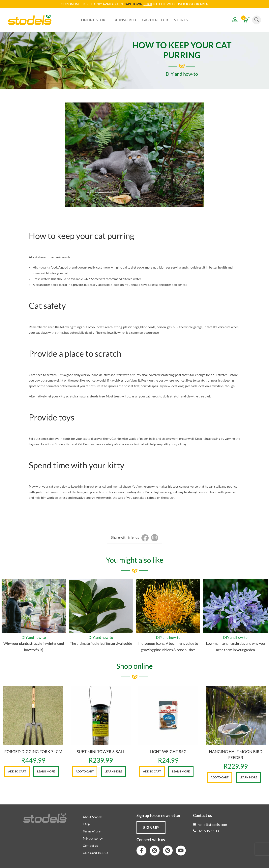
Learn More (46, 771)
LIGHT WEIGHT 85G (168, 751)
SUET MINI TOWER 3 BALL (101, 751)
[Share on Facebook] (145, 538)
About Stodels (93, 817)
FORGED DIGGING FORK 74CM (33, 751)
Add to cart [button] (17, 771)
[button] (151, 827)
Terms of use (92, 831)
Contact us (90, 845)
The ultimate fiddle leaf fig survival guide (101, 643)
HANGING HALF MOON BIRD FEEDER (236, 754)
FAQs (87, 824)
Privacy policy (93, 838)
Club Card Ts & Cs (95, 853)
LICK (149, 4)
